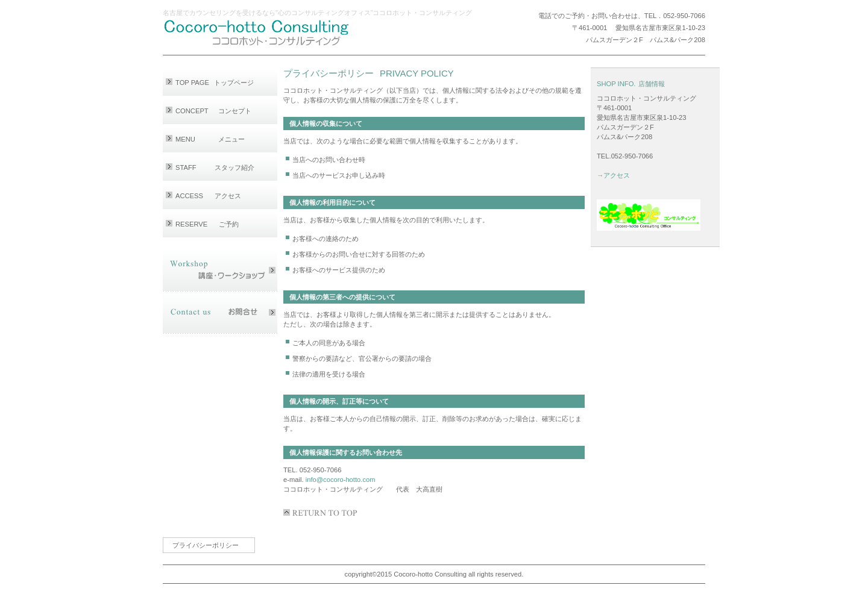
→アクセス (613, 175)
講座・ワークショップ (220, 270)
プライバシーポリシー (206, 545)
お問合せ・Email (220, 313)
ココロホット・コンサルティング (274, 33)
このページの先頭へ (322, 513)
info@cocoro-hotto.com (341, 480)
